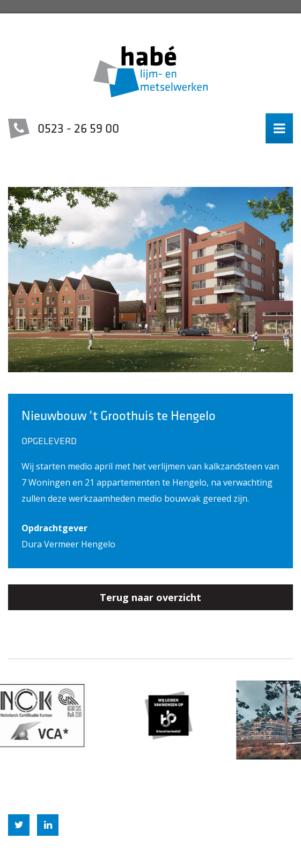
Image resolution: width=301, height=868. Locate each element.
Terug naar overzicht (150, 597)
